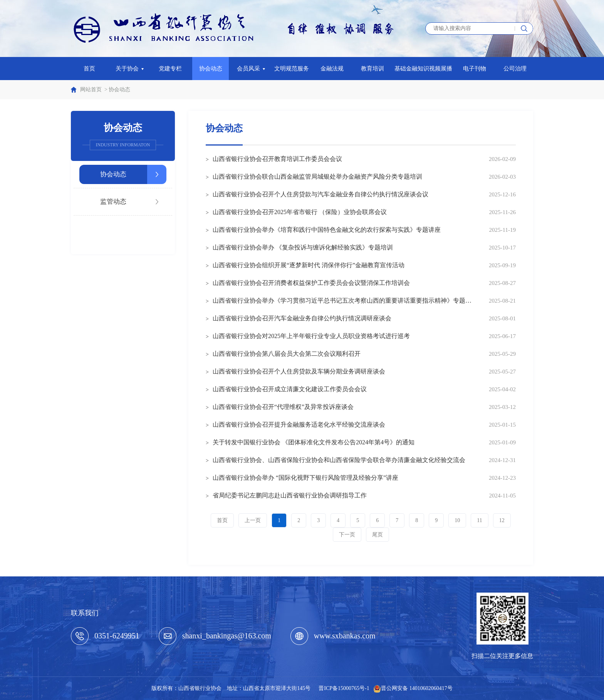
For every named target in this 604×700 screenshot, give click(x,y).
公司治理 (515, 69)
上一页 (253, 520)
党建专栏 (170, 69)
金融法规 (332, 69)
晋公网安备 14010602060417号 (417, 688)
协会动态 (211, 69)
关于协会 (130, 69)
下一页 (347, 535)
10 (457, 520)
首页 (89, 69)
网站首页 (91, 90)
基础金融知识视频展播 (423, 69)
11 (479, 520)
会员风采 (251, 69)
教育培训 (372, 69)
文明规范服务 (292, 69)
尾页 (377, 535)
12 (502, 520)
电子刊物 (475, 69)
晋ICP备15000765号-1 (344, 688)
